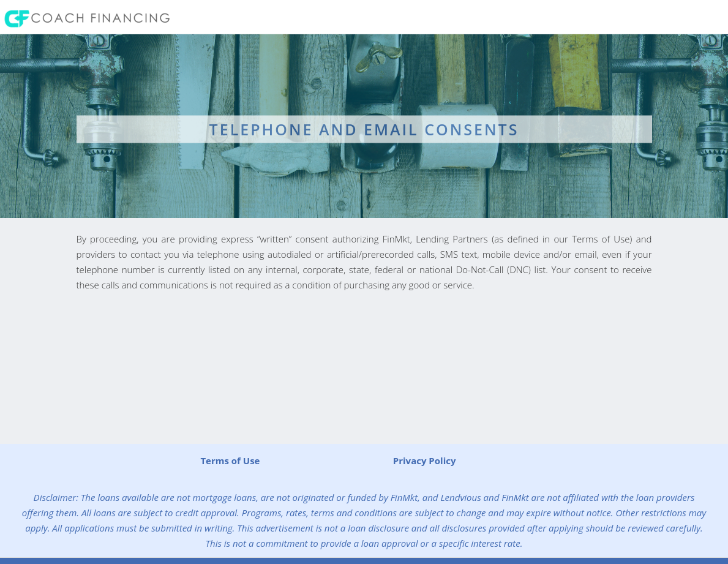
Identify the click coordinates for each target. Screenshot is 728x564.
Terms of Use (230, 461)
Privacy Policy (425, 461)
